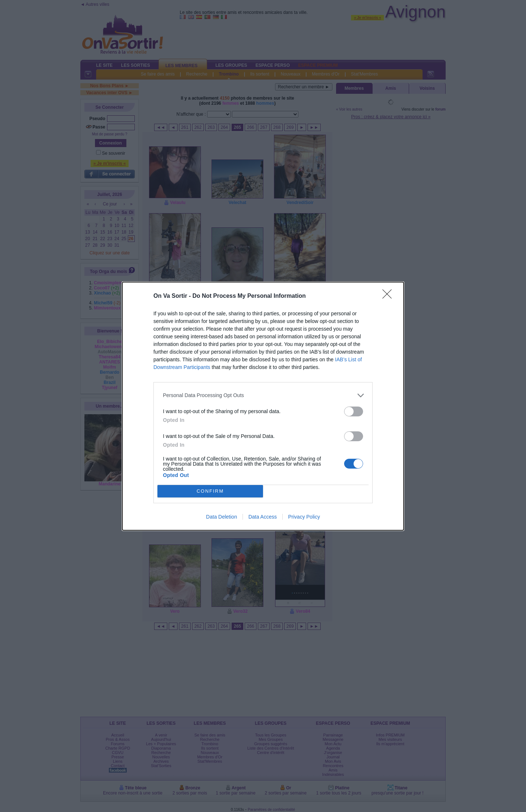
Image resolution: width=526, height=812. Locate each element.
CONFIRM (210, 491)
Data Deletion (222, 517)
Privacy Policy (304, 517)
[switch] (354, 411)
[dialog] (263, 406)
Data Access (263, 517)
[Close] (389, 296)
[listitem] (263, 395)
